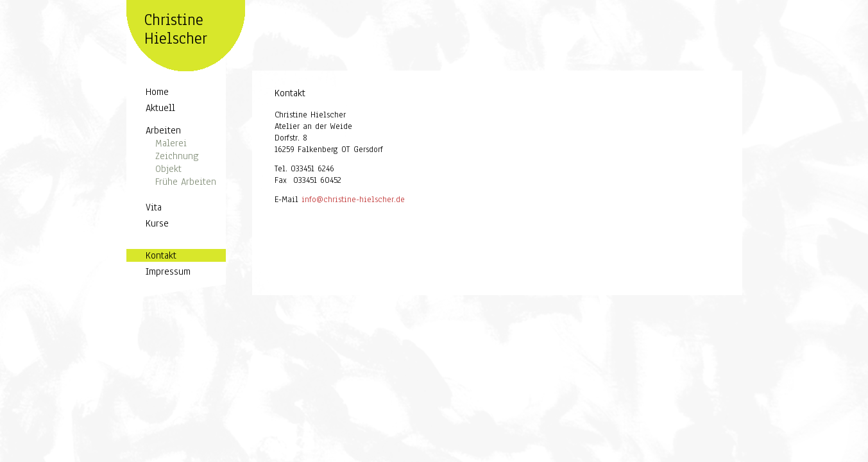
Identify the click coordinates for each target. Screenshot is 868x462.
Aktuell (160, 108)
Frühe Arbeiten (186, 182)
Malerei (171, 143)
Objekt (168, 169)
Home (157, 92)
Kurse (157, 223)
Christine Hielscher (176, 29)
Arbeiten (163, 130)
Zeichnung (177, 156)
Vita (154, 207)
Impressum (168, 271)
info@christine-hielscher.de (353, 201)
